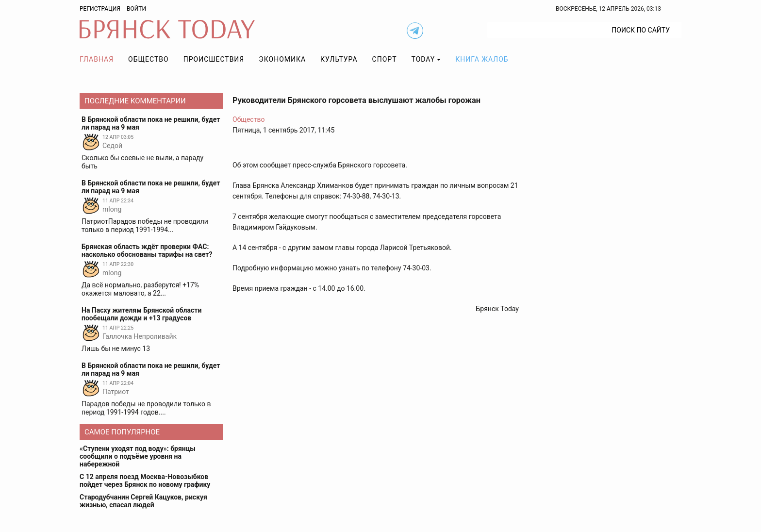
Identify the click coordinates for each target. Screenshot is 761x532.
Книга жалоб (482, 59)
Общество (149, 59)
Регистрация (100, 9)
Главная (97, 59)
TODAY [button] (423, 59)
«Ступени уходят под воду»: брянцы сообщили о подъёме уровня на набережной (138, 456)
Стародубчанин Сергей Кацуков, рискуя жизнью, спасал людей (143, 501)
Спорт (385, 59)
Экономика (282, 59)
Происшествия (214, 59)
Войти (136, 9)
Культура (339, 59)
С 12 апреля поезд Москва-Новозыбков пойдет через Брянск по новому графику (145, 481)
